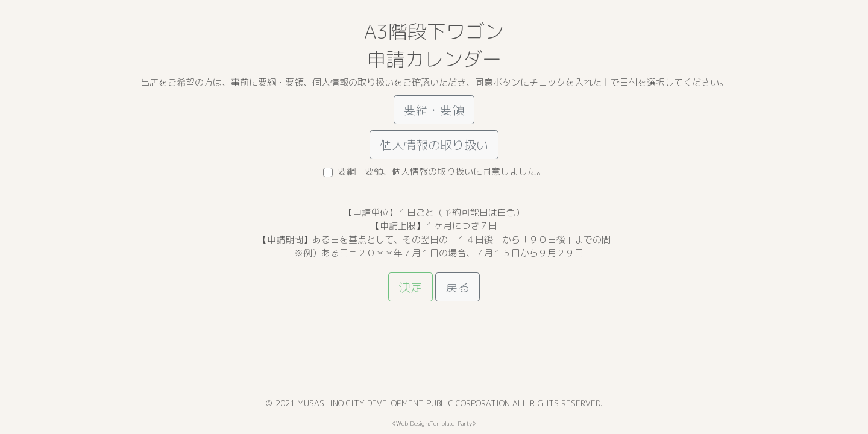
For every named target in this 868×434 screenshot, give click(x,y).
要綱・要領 (434, 110)
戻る (458, 287)
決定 (410, 287)
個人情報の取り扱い (434, 145)
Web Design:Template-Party (434, 423)
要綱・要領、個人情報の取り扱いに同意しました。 (442, 171)
